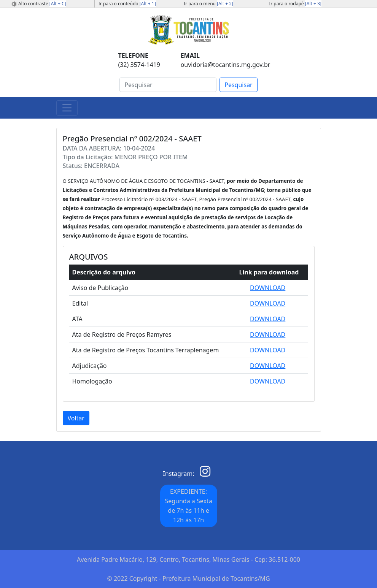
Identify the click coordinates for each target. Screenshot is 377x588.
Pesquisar (238, 85)
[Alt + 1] (148, 4)
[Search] (168, 85)
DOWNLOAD (268, 288)
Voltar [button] (76, 418)
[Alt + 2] (225, 4)
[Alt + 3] (313, 4)
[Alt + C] (58, 4)
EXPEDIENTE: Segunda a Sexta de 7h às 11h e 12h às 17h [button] (188, 506)
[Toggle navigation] (67, 108)
